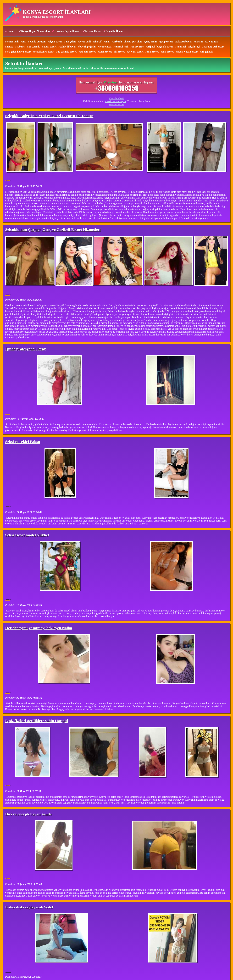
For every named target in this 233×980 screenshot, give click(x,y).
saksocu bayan (184, 42)
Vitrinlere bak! (116, 98)
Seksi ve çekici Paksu (23, 442)
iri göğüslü (207, 52)
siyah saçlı (195, 47)
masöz (10, 47)
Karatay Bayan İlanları (68, 31)
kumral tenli (122, 47)
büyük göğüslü (88, 47)
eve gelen (71, 42)
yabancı (21, 47)
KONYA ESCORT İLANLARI (57, 12)
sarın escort (105, 52)
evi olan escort (88, 52)
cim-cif (98, 42)
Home (11, 31)
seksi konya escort (44, 52)
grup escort (166, 42)
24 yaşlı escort (136, 52)
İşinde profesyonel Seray (26, 349)
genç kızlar (151, 42)
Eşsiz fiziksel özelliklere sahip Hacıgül (37, 721)
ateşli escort (50, 47)
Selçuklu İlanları (115, 31)
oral (24, 42)
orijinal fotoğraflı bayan (160, 47)
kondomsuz (105, 47)
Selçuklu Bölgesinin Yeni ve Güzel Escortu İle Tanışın (49, 116)
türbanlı (117, 42)
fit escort (120, 52)
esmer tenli (13, 42)
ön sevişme (138, 47)
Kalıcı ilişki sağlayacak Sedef (29, 907)
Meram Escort (93, 31)
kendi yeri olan (133, 42)
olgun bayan (55, 42)
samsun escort (116, 104)
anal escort (153, 52)
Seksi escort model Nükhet (27, 535)
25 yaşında (34, 47)
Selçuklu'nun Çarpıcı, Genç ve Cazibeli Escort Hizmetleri (53, 229)
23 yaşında (212, 42)
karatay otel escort (214, 47)
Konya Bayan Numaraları (36, 31)
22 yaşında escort (67, 52)
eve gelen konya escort (19, 52)
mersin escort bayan (116, 101)
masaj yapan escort (188, 52)
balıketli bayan (68, 47)
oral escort (168, 52)
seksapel (181, 47)
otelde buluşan (37, 42)
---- (8, 180)
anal (107, 42)
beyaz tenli (85, 42)
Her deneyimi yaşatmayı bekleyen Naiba (39, 628)
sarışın (199, 42)
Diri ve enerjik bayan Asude (28, 814)
